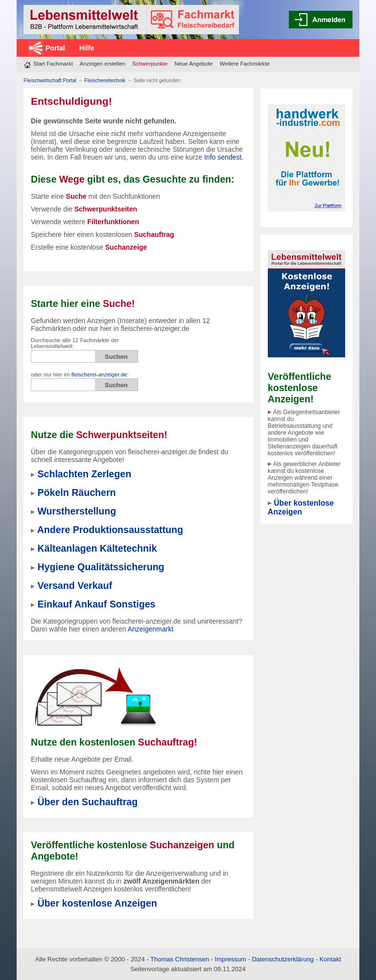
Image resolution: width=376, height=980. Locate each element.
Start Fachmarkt (53, 64)
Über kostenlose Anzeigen (301, 507)
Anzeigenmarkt (151, 629)
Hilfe (87, 48)
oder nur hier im (80, 374)
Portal (55, 48)
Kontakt (330, 959)
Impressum (231, 959)
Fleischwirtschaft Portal (50, 80)
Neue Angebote (193, 64)
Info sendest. (224, 157)
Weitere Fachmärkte (245, 64)
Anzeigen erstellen (103, 64)
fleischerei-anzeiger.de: (100, 374)
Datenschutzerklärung (282, 959)
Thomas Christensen (180, 959)
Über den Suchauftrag (87, 802)
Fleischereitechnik (105, 80)
